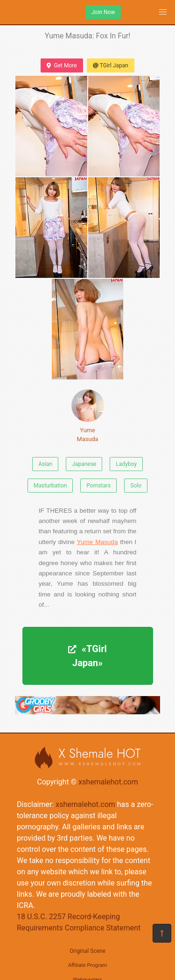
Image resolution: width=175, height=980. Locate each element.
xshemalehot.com (108, 782)
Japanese (84, 464)
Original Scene (87, 951)
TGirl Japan (111, 65)
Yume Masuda (88, 416)
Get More (62, 65)
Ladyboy (126, 464)
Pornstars (98, 486)
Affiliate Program (88, 965)
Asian (45, 464)
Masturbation (50, 486)
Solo (136, 486)
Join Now (103, 12)
